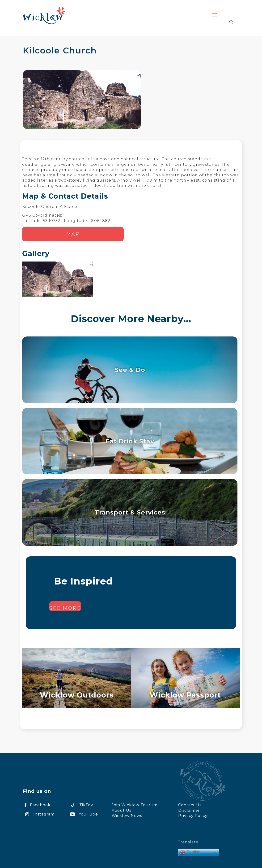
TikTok (81, 805)
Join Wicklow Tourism (135, 805)
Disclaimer (189, 810)
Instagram (39, 814)
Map (73, 234)
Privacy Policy (193, 816)
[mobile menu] (215, 15)
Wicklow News (127, 816)
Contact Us (190, 805)
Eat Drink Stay (130, 441)
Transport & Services (130, 512)
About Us (121, 810)
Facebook (37, 805)
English (190, 852)
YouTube (83, 814)
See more (65, 608)
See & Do (130, 370)
